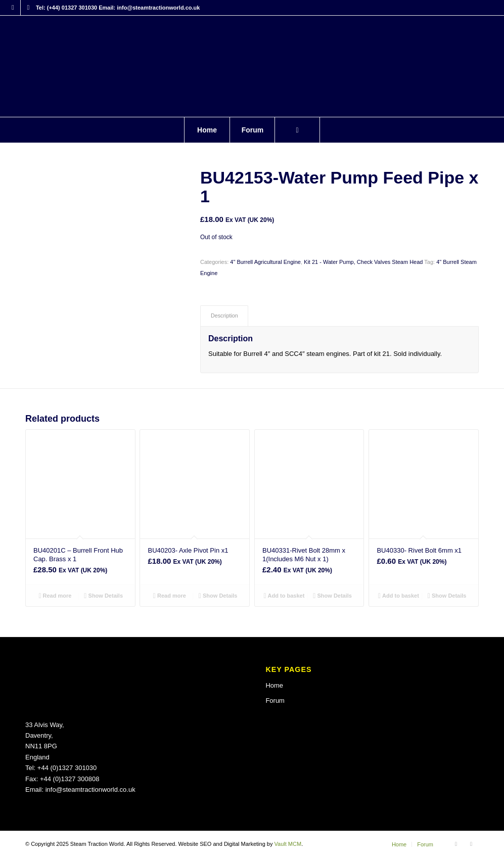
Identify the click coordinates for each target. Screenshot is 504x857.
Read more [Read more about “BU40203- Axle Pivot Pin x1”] (170, 596)
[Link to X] (28, 8)
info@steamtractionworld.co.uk (90, 790)
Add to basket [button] (284, 596)
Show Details (103, 596)
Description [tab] (224, 315)
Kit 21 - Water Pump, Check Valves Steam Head (363, 262)
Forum (275, 701)
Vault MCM (288, 844)
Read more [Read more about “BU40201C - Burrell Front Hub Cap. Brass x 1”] (55, 596)
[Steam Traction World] (252, 66)
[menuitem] (207, 130)
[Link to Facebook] (13, 8)
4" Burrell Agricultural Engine (265, 262)
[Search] (297, 130)
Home (274, 685)
